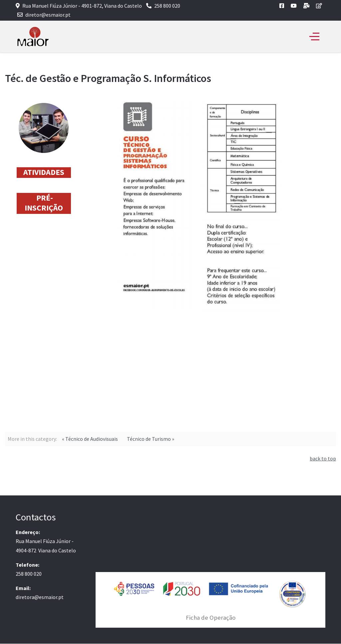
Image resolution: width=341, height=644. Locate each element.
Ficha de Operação (211, 618)
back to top (323, 458)
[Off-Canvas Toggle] (314, 37)
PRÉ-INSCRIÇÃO (44, 203)
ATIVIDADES (44, 172)
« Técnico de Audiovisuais (90, 439)
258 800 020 (167, 6)
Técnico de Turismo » (151, 439)
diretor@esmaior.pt (48, 15)
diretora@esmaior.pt (40, 597)
